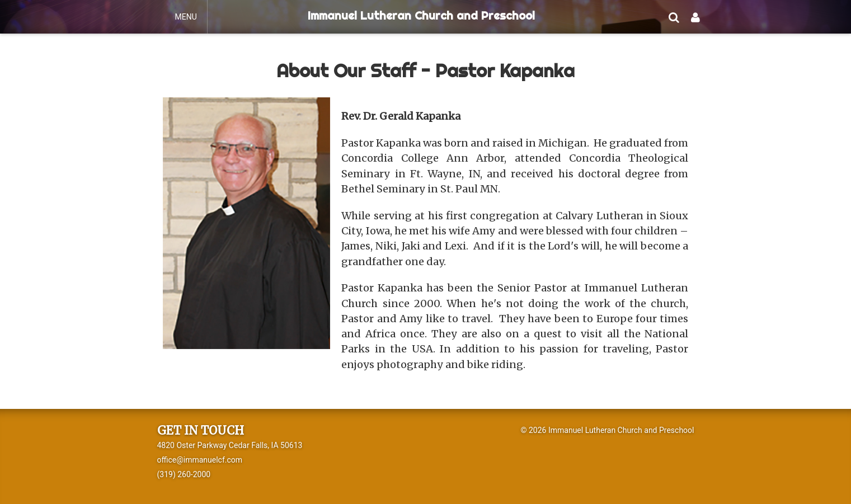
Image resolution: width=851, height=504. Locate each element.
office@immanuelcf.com (200, 460)
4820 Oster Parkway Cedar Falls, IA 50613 (230, 445)
